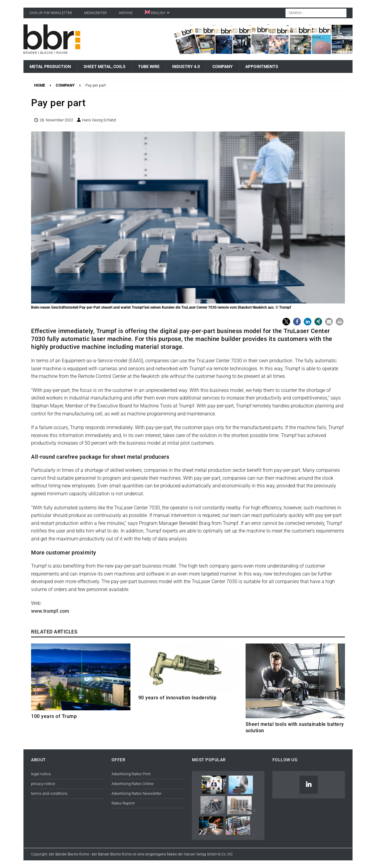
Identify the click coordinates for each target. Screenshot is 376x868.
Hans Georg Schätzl (99, 120)
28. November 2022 (56, 120)
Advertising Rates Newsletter (137, 793)
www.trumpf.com (50, 611)
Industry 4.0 (186, 66)
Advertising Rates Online (133, 784)
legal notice (41, 774)
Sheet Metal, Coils (105, 66)
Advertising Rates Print (131, 774)
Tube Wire (149, 66)
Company (223, 66)
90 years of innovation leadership (177, 698)
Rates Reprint (123, 803)
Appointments (262, 66)
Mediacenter (95, 13)
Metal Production (50, 66)
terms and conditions (49, 793)
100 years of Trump (54, 716)
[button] (286, 322)
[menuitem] (157, 13)
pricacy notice (43, 784)
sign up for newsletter (51, 13)
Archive (126, 13)
